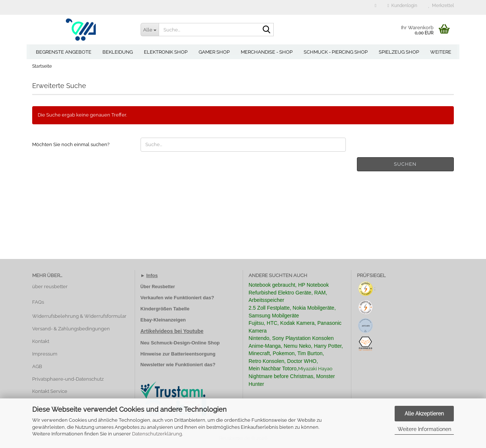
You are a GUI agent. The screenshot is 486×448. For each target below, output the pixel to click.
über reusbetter (50, 287)
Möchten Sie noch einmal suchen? (71, 144)
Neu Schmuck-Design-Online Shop (180, 343)
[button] (375, 7)
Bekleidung (118, 52)
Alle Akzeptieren (424, 414)
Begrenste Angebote (64, 52)
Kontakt (41, 341)
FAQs (38, 302)
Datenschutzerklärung (157, 434)
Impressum (45, 354)
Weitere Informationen (424, 429)
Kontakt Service (50, 391)
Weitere (441, 52)
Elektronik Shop (166, 52)
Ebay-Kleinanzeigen (163, 320)
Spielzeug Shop (399, 52)
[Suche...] (150, 30)
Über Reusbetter (158, 287)
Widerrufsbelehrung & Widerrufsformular (79, 316)
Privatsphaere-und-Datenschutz (68, 379)
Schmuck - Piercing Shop (336, 52)
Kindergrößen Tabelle (165, 309)
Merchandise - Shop (267, 52)
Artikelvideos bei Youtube (172, 331)
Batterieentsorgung (193, 354)
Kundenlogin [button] (402, 6)
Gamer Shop (214, 52)
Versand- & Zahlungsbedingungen (71, 329)
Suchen (405, 164)
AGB (37, 366)
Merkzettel (441, 6)
